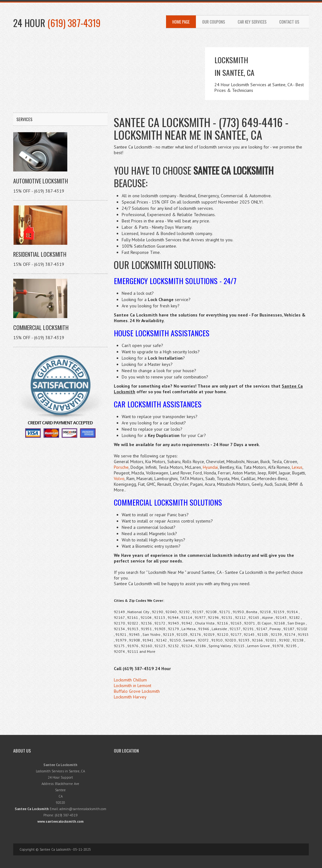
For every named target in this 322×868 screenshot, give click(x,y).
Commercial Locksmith (41, 328)
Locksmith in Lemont (133, 686)
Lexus (297, 467)
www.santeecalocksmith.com (61, 821)
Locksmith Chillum (130, 680)
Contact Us (289, 22)
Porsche (121, 467)
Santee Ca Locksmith (32, 809)
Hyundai (210, 467)
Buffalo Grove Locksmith (137, 691)
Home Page (181, 22)
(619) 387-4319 (74, 23)
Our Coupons (214, 22)
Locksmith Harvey (130, 697)
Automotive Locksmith (41, 181)
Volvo (119, 479)
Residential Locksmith (40, 254)
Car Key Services (252, 22)
